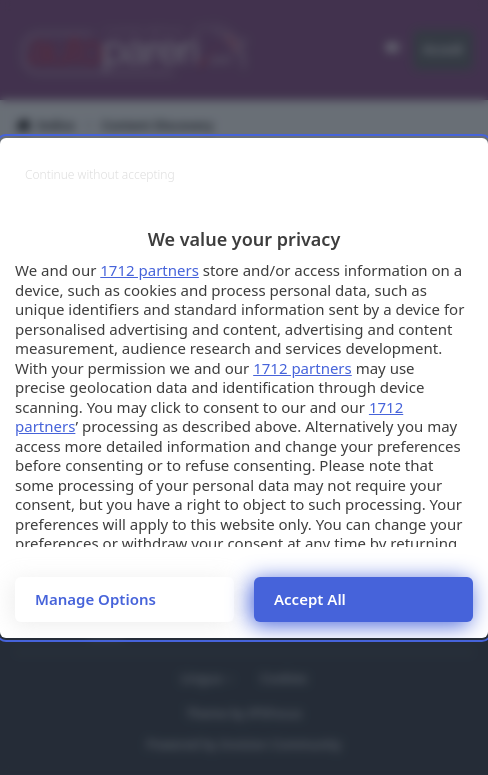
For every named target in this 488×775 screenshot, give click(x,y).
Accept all (310, 599)
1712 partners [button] (149, 270)
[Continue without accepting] (100, 175)
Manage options (95, 599)
